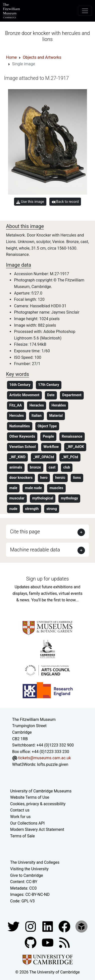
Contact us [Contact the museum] (20, 810)
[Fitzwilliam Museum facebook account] (48, 926)
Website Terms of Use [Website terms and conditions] (30, 797)
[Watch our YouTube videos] (48, 942)
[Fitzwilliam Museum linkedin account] (65, 926)
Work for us (21, 817)
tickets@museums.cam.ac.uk (44, 758)
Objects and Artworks (42, 57)
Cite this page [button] (25, 532)
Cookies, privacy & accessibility (38, 804)
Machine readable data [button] (35, 550)
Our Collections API (28, 823)
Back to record (65, 202)
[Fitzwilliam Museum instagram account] (31, 926)
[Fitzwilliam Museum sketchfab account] (81, 926)
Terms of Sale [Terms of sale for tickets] (23, 836)
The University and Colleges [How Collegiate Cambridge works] (35, 862)
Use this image (30, 202)
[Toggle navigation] (85, 11)
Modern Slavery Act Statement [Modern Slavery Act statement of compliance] (37, 829)
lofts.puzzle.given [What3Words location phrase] (53, 764)
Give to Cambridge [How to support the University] (27, 875)
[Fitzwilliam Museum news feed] (64, 942)
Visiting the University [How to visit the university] (29, 869)
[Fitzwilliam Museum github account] (31, 942)
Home (11, 57)
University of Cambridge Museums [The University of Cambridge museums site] (41, 791)
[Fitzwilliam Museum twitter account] (14, 926)
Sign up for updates (47, 579)
